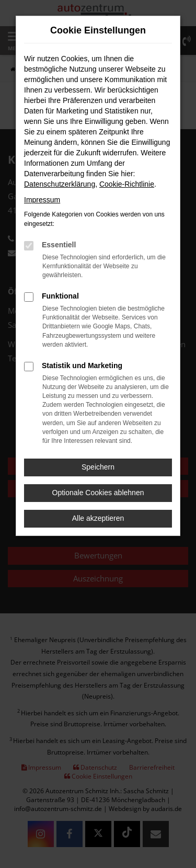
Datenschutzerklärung (60, 184)
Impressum (42, 200)
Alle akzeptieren (98, 518)
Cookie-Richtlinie (127, 184)
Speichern (98, 467)
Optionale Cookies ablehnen (98, 493)
